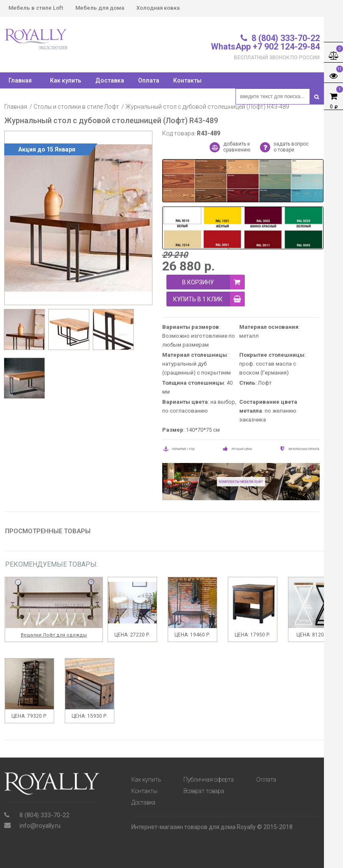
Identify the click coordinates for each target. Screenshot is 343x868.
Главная (16, 107)
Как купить (66, 80)
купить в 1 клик (209, 299)
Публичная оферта (209, 780)
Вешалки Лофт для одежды (54, 635)
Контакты (187, 80)
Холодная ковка (158, 8)
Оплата (149, 80)
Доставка (110, 80)
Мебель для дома (100, 8)
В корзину (213, 282)
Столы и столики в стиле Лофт (76, 107)
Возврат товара (204, 791)
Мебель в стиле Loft (36, 8)
